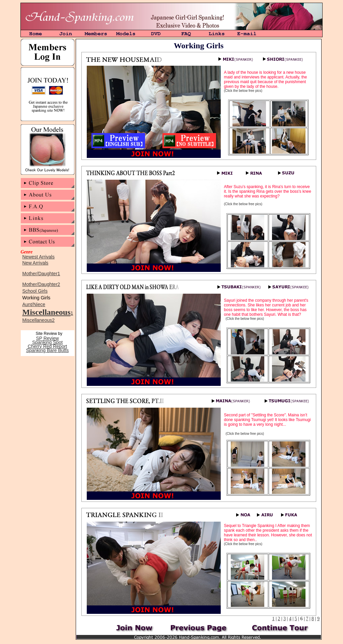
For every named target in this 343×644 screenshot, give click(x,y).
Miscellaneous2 (39, 320)
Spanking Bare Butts (48, 350)
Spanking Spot (47, 342)
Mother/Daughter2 (41, 284)
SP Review (47, 338)
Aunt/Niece (34, 304)
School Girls (35, 291)
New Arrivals (36, 263)
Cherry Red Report (48, 346)
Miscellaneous (47, 312)
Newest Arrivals (39, 257)
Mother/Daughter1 (41, 274)
